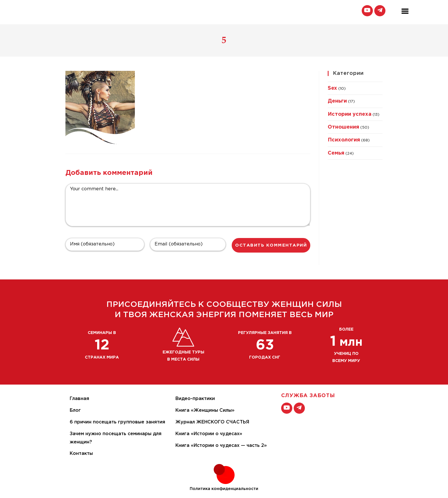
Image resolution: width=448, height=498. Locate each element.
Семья (336, 153)
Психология (344, 140)
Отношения (343, 127)
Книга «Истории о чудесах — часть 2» (221, 446)
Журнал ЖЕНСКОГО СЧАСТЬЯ (212, 422)
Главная (79, 399)
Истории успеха (350, 114)
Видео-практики (195, 399)
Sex (332, 88)
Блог (75, 410)
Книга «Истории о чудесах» (209, 434)
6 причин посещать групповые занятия (117, 422)
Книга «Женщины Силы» (205, 410)
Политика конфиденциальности (224, 489)
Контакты (81, 454)
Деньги (337, 101)
